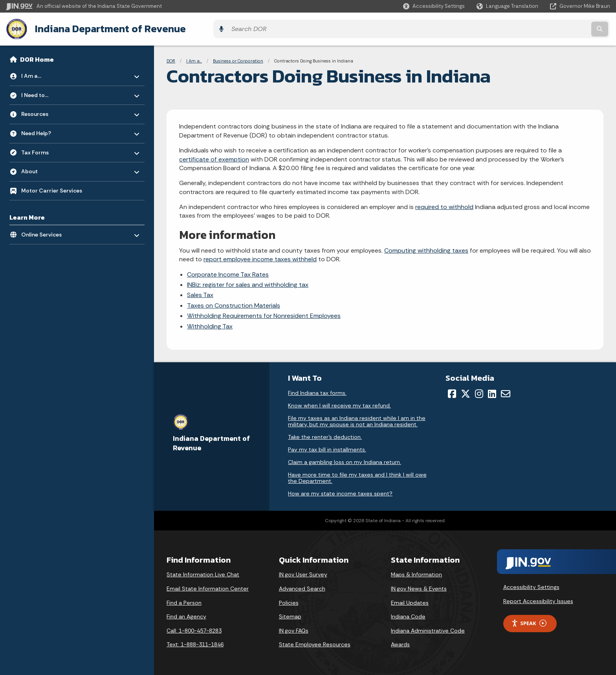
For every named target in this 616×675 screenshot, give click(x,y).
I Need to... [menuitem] (44, 91)
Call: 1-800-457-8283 (194, 629)
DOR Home (37, 57)
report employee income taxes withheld (260, 257)
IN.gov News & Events (419, 587)
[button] (434, 6)
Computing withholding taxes (426, 249)
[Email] (506, 392)
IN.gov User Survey (303, 572)
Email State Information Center (208, 587)
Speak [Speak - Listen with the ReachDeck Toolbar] (529, 621)
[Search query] (536, 28)
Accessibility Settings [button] (531, 585)
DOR (171, 59)
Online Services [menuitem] (44, 231)
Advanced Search (302, 587)
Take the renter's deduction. (325, 435)
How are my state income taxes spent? (340, 492)
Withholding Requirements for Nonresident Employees (264, 314)
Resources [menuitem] (44, 110)
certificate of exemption (214, 157)
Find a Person (184, 601)
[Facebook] (452, 392)
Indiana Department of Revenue (108, 28)
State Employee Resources (315, 642)
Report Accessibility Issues (538, 599)
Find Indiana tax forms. (317, 391)
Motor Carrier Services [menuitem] (52, 189)
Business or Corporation (238, 59)
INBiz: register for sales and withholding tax (248, 283)
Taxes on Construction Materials (234, 304)
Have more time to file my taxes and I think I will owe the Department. (357, 476)
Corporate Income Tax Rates (228, 272)
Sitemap (290, 614)
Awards (400, 642)
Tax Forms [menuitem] (44, 148)
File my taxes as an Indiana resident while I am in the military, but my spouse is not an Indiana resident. (357, 419)
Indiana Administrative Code (428, 629)
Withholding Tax (210, 324)
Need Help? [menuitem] (44, 129)
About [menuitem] (44, 168)
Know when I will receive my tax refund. (339, 404)
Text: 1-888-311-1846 (195, 642)
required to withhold (444, 205)
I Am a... (194, 59)
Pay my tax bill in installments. (327, 448)
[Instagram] (479, 392)
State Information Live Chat (203, 572)
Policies (289, 601)
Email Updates (410, 601)
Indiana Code (408, 614)
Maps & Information (416, 572)
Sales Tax (200, 293)
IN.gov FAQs (294, 629)
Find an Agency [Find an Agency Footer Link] (186, 614)
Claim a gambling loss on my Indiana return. (345, 460)
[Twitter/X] (466, 392)
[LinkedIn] (492, 392)
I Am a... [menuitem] (44, 72)
